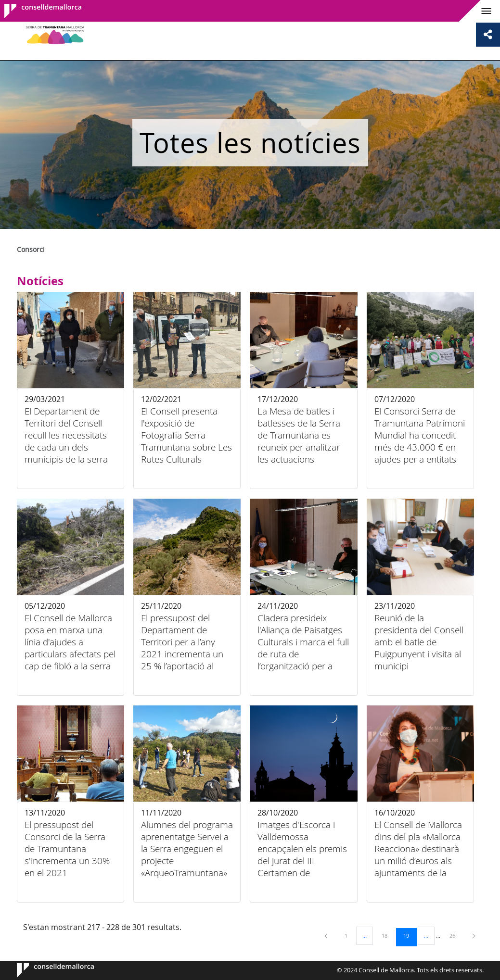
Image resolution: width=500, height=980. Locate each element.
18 (388, 935)
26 (456, 935)
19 (410, 935)
